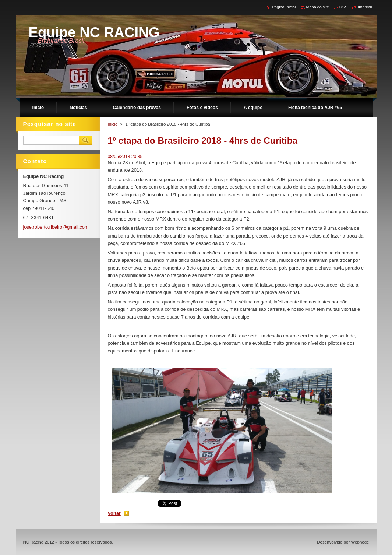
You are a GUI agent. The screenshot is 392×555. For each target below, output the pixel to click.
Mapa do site (318, 7)
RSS (343, 7)
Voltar (114, 513)
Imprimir (365, 7)
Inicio (113, 124)
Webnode (360, 542)
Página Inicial (284, 7)
